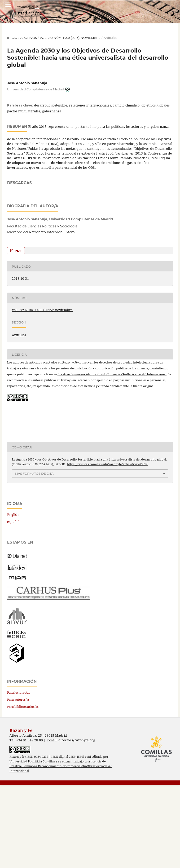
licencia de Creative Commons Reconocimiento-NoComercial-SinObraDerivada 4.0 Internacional (61, 849)
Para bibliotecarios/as (23, 789)
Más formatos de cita (34, 556)
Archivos (29, 38)
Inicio (12, 38)
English (13, 597)
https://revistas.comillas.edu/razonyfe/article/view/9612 (107, 547)
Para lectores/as (19, 775)
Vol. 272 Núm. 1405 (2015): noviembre (70, 38)
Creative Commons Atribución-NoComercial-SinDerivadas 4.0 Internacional (112, 457)
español (13, 604)
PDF (18, 333)
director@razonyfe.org (77, 823)
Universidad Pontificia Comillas (32, 844)
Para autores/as (18, 782)
